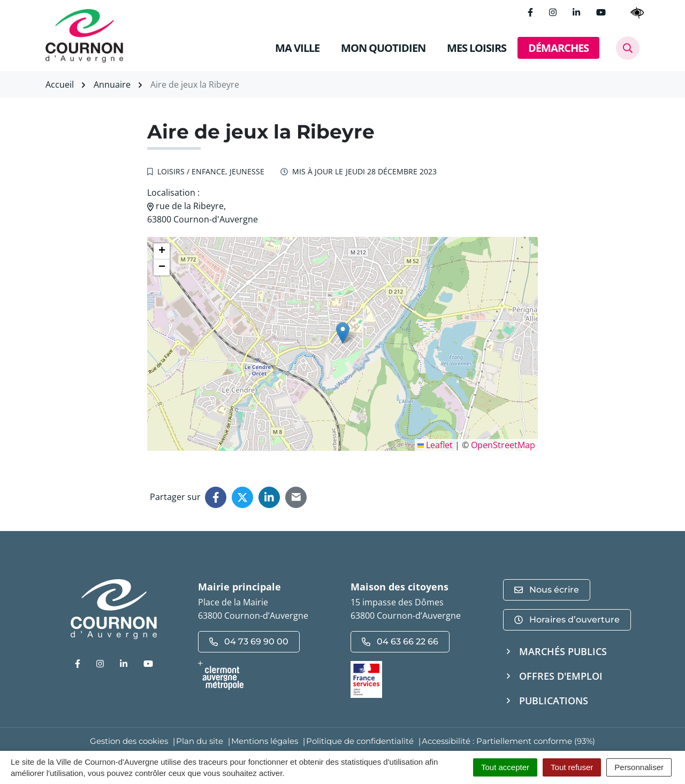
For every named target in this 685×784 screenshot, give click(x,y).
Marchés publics (563, 651)
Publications (554, 701)
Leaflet (435, 445)
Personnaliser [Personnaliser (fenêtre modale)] (639, 767)
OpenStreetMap (503, 445)
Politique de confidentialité (360, 741)
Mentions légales (265, 741)
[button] (343, 333)
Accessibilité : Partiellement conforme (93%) (508, 741)
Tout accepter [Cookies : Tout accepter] (505, 767)
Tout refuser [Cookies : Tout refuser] (572, 767)
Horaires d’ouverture (567, 620)
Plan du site (200, 741)
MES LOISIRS (477, 48)
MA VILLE (297, 48)
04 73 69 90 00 (249, 641)
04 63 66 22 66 (400, 641)
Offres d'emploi (561, 676)
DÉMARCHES (558, 48)
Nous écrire (547, 590)
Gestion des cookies (129, 741)
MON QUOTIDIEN (383, 48)
